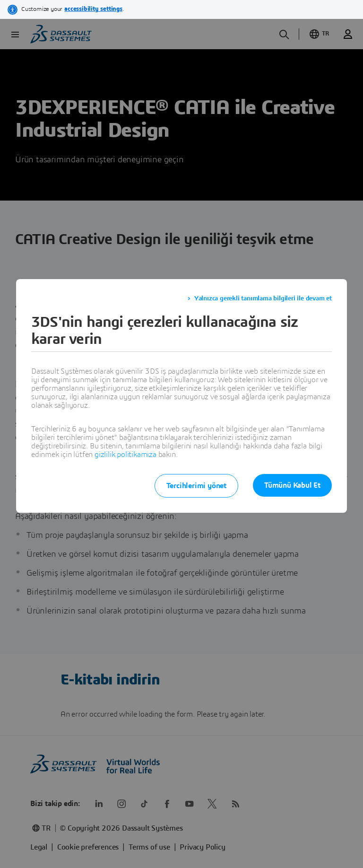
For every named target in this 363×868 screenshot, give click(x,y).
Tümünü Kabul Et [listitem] (292, 485)
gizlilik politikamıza (125, 455)
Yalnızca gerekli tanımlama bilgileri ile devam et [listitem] (263, 298)
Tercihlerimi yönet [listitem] (196, 486)
